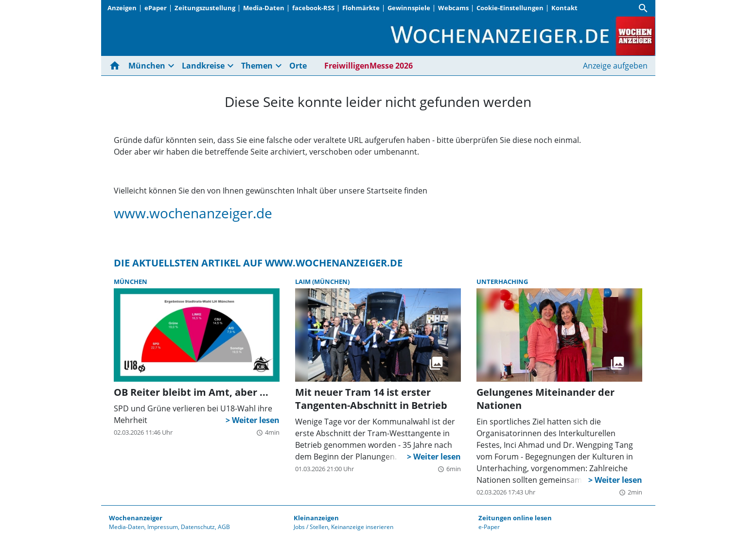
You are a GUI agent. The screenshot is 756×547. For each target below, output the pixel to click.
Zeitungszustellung (205, 8)
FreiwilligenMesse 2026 (369, 66)
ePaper (156, 8)
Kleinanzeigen (316, 518)
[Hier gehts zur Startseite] (117, 66)
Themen (257, 66)
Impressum (163, 527)
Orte (298, 66)
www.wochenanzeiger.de (193, 213)
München (147, 66)
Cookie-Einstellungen (510, 8)
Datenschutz (198, 527)
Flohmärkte (361, 8)
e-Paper (489, 527)
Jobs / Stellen (311, 527)
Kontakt (564, 8)
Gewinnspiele (409, 8)
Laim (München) (322, 282)
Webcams (453, 8)
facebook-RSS (313, 8)
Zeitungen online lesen (515, 518)
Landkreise (203, 66)
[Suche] (643, 8)
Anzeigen (122, 8)
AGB (224, 527)
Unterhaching (502, 282)
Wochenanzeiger (136, 518)
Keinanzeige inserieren (362, 527)
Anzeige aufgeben (615, 66)
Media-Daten (264, 8)
